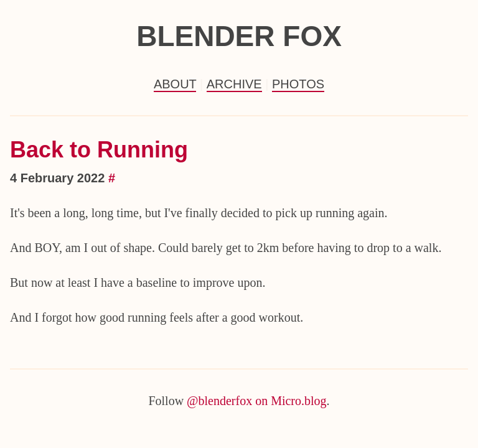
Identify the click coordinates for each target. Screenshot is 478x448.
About (175, 84)
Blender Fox (239, 36)
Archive (234, 84)
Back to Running (99, 150)
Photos (298, 84)
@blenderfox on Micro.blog (256, 401)
